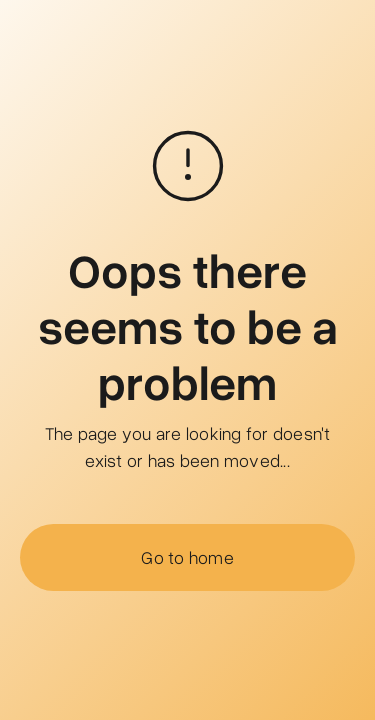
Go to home (187, 557)
